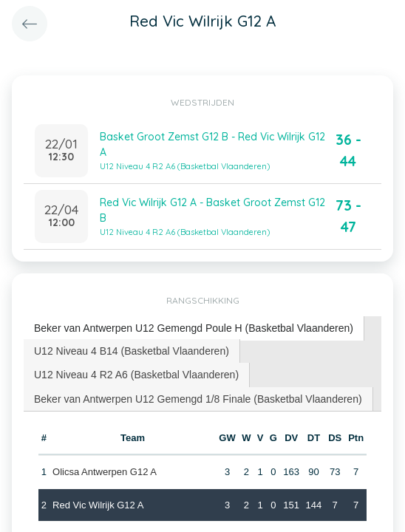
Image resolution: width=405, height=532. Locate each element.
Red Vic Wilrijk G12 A (98, 505)
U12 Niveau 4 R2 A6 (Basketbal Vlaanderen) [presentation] (136, 375)
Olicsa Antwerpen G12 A (105, 472)
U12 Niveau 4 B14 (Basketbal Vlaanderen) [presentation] (132, 351)
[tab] (194, 328)
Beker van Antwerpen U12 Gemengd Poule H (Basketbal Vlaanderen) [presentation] (194, 328)
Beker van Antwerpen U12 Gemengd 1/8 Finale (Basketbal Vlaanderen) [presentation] (198, 399)
